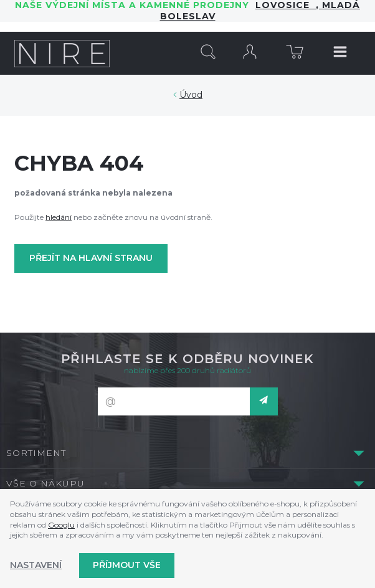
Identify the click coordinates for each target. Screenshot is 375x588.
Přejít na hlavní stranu (91, 258)
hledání (59, 217)
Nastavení (36, 565)
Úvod (191, 95)
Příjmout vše (127, 565)
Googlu (61, 525)
